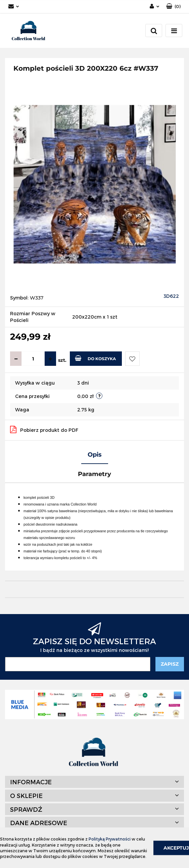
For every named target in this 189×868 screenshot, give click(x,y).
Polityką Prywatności (110, 839)
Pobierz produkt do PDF (44, 429)
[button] (173, 7)
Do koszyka (95, 358)
